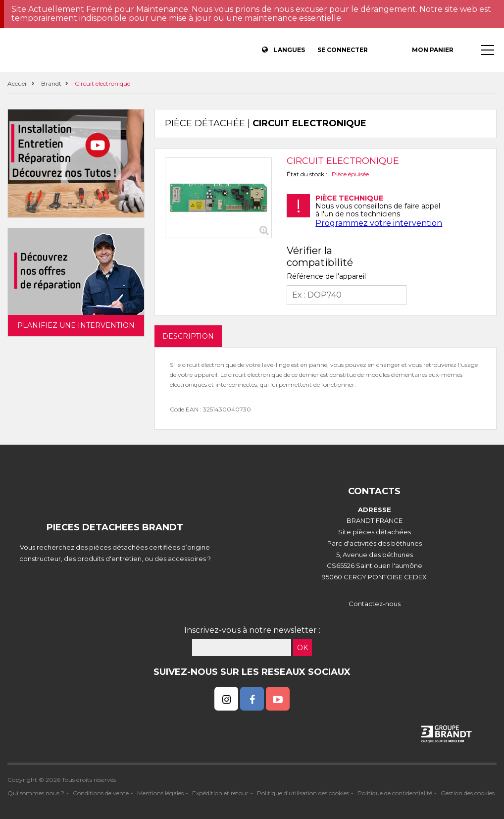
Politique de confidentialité (395, 793)
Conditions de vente (101, 793)
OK (302, 648)
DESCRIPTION (188, 336)
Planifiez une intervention (76, 325)
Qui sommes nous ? (36, 793)
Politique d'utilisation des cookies (303, 793)
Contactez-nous (375, 604)
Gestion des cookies (468, 793)
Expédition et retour (220, 793)
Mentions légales (160, 793)
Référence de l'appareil (326, 276)
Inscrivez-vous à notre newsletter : (252, 630)
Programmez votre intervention (379, 223)
